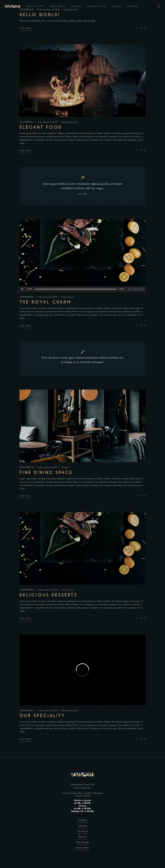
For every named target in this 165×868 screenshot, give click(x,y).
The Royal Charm (45, 302)
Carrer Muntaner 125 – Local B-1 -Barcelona (82, 793)
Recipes (65, 467)
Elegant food (41, 127)
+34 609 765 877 (83, 796)
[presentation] (24, 548)
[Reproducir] (22, 289)
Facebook (82, 820)
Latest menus (68, 590)
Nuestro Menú (82, 848)
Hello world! (40, 15)
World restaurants (70, 122)
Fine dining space (46, 473)
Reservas (82, 837)
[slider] (76, 289)
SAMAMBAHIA (27, 122)
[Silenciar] (129, 289)
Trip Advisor (83, 831)
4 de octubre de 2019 (48, 297)
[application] (82, 289)
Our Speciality (42, 716)
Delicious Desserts (48, 595)
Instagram (83, 826)
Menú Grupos (83, 842)
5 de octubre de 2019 (48, 122)
